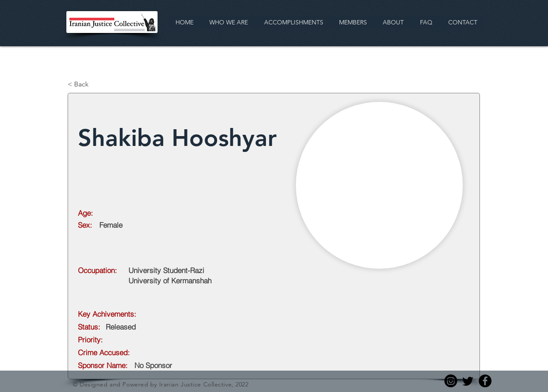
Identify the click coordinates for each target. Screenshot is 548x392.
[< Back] (96, 84)
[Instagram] (451, 381)
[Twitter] (468, 381)
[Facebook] (485, 381)
